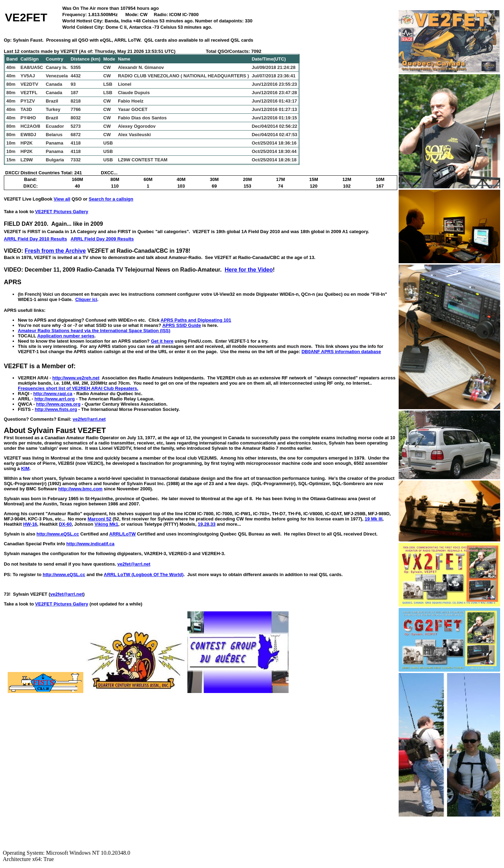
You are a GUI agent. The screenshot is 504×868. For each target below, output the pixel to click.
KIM (25, 468)
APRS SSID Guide (182, 325)
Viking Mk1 (106, 524)
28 (206, 524)
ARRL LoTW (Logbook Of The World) (144, 575)
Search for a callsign (111, 199)
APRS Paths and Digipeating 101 (196, 320)
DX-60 (65, 524)
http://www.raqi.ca (53, 394)
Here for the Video (249, 270)
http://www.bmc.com (80, 489)
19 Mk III (374, 519)
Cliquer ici (86, 299)
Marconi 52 (99, 519)
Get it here (162, 341)
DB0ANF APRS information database (341, 352)
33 (213, 524)
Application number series (66, 336)
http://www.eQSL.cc (58, 534)
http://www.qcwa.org (58, 404)
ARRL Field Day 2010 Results (35, 239)
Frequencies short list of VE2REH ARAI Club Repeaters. (78, 388)
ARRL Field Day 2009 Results (102, 239)
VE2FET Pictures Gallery (62, 212)
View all (62, 199)
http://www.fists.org (56, 409)
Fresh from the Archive (55, 251)
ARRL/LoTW (122, 534)
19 (200, 524)
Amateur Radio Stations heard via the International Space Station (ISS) (94, 331)
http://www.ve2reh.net (76, 378)
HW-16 (30, 524)
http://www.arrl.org (54, 399)
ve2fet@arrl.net (89, 419)
